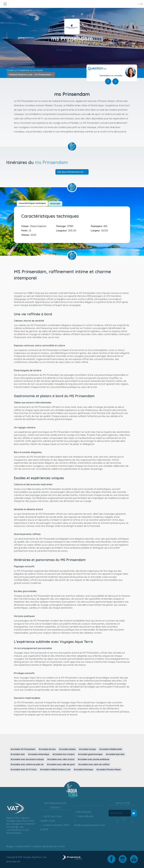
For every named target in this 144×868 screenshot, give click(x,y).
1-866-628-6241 (84, 816)
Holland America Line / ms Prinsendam (30, 75)
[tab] (32, 203)
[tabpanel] (73, 224)
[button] (72, 172)
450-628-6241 (83, 812)
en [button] (140, 4)
